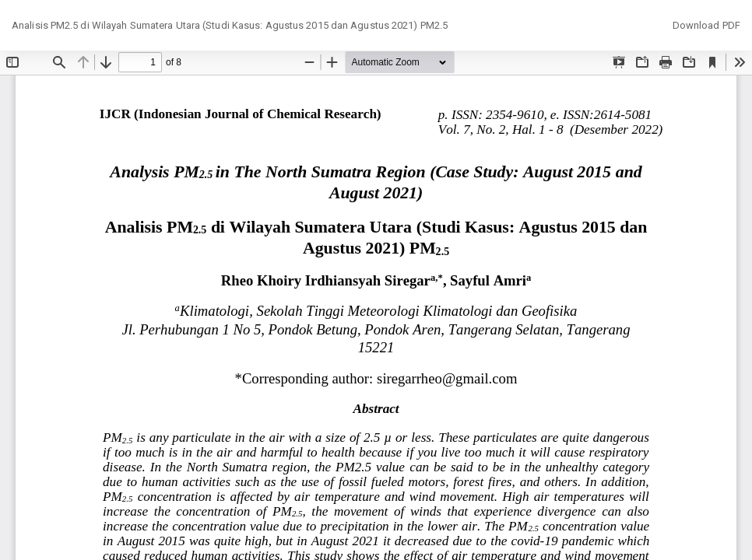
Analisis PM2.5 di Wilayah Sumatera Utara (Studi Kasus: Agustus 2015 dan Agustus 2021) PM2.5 (230, 25)
